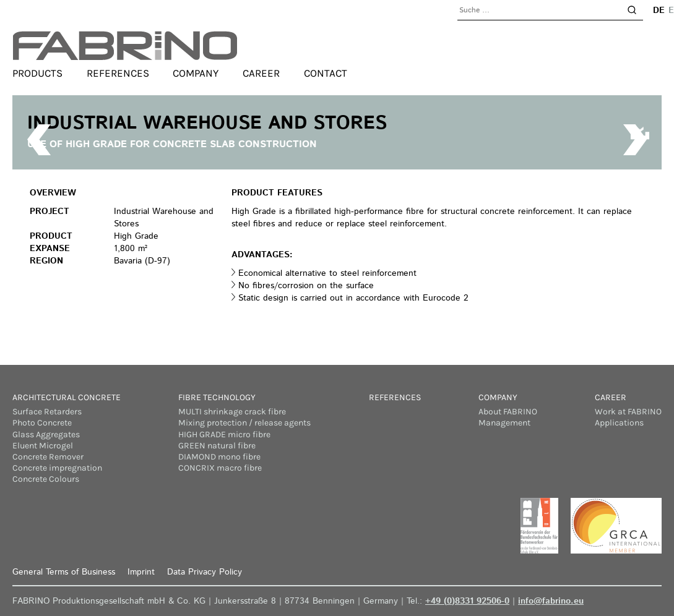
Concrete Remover (48, 457)
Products (37, 73)
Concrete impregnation (57, 468)
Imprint (141, 572)
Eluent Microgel (43, 446)
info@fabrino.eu (551, 601)
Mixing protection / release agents (244, 423)
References (118, 73)
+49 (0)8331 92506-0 (467, 601)
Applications (619, 423)
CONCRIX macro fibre (220, 468)
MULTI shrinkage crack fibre (232, 412)
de (659, 11)
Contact (326, 73)
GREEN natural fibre (217, 446)
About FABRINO (508, 412)
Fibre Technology (217, 397)
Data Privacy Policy (205, 572)
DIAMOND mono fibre (219, 457)
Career (261, 73)
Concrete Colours (46, 479)
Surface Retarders (47, 412)
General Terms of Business (64, 572)
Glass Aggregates (46, 434)
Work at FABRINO (628, 412)
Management (504, 423)
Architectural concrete (67, 397)
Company (196, 73)
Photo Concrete (42, 423)
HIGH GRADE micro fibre (224, 434)
